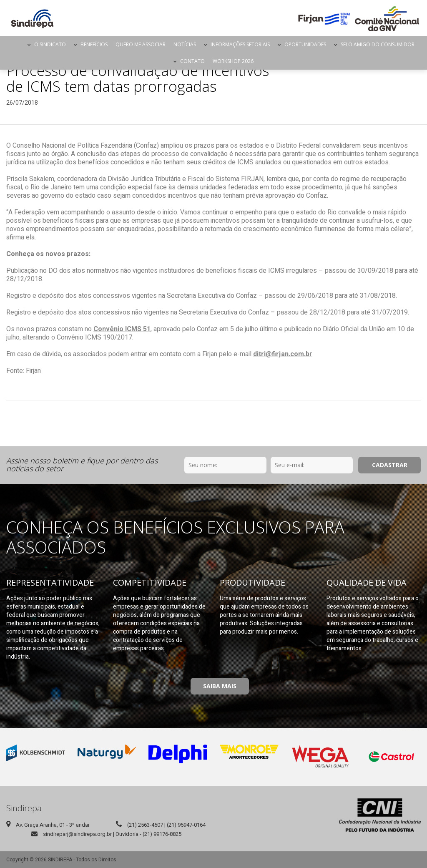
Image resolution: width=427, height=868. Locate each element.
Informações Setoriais (240, 44)
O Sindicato (50, 44)
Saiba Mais (220, 686)
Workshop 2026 (233, 61)
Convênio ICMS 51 (122, 329)
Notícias (185, 44)
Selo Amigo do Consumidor (378, 44)
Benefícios (94, 44)
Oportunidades (305, 44)
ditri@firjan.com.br (283, 354)
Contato (192, 61)
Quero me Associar (141, 44)
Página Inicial (16, 45)
